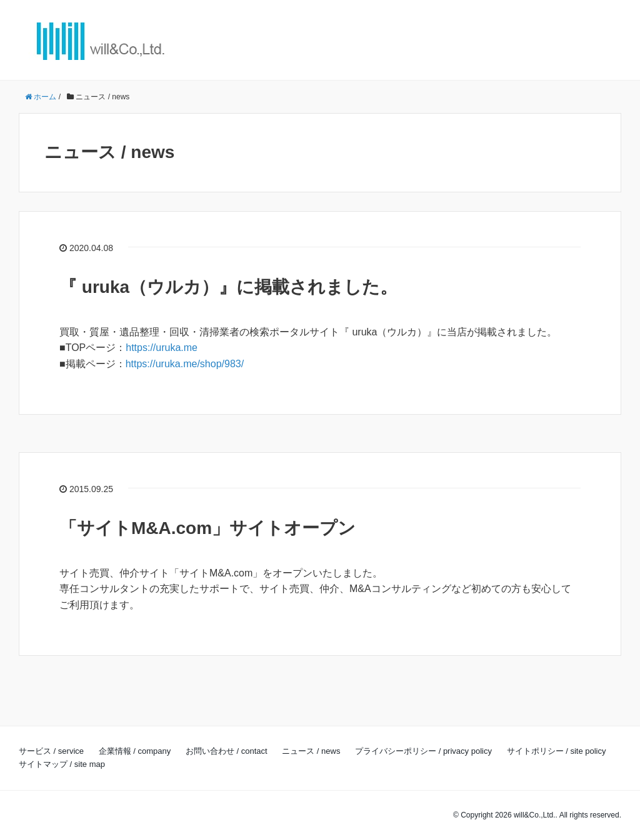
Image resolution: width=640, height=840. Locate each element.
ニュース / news (311, 751)
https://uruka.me (162, 348)
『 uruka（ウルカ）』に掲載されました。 (228, 287)
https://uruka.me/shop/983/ (185, 364)
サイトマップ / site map (62, 764)
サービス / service (51, 751)
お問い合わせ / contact (227, 751)
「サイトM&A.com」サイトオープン (207, 528)
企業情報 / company (135, 751)
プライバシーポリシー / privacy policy (423, 751)
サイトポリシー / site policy (557, 751)
